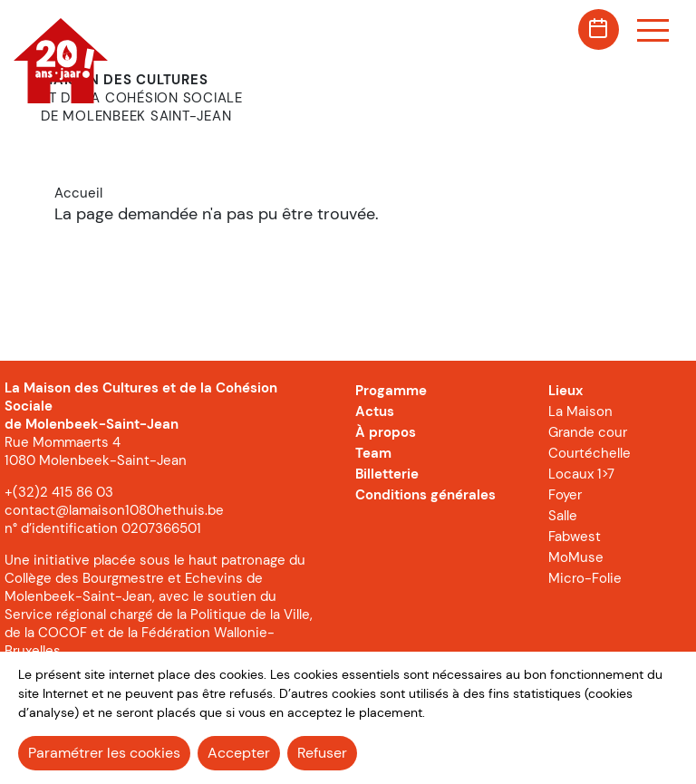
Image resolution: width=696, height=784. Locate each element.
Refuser (322, 753)
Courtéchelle (590, 453)
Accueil (78, 193)
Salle (563, 516)
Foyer (565, 495)
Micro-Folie (585, 578)
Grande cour (588, 432)
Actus (375, 411)
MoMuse (576, 557)
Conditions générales (425, 495)
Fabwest (575, 537)
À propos (386, 432)
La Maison (580, 411)
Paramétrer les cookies (104, 753)
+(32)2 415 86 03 (59, 492)
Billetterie (387, 474)
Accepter (239, 753)
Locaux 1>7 (581, 474)
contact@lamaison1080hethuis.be (114, 510)
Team (373, 453)
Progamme (391, 391)
